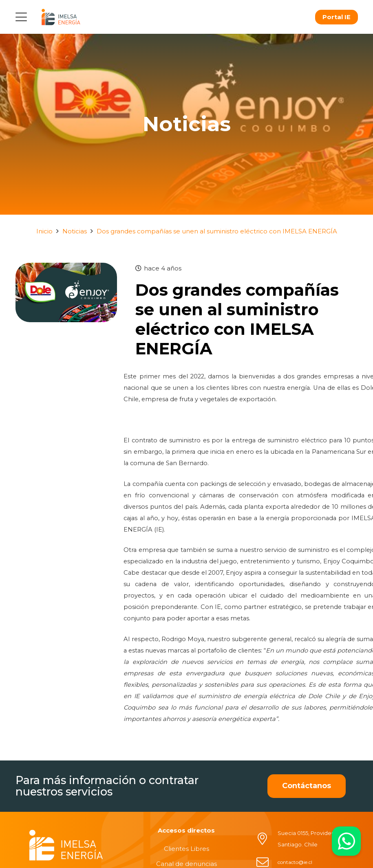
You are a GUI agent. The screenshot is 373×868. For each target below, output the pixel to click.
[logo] (61, 17)
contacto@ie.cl (295, 862)
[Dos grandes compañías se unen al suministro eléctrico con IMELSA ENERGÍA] (66, 268)
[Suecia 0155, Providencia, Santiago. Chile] (267, 839)
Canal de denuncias (186, 864)
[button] (21, 17)
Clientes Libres (186, 849)
